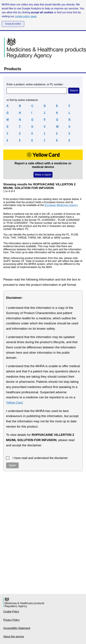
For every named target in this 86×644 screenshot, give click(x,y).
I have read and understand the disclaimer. (40, 458)
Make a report (43, 175)
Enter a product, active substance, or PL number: (35, 84)
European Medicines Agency (61, 205)
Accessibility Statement (17, 628)
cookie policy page (26, 16)
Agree (12, 465)
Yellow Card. (15, 403)
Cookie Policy (11, 612)
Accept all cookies (13, 24)
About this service (14, 637)
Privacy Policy (11, 620)
